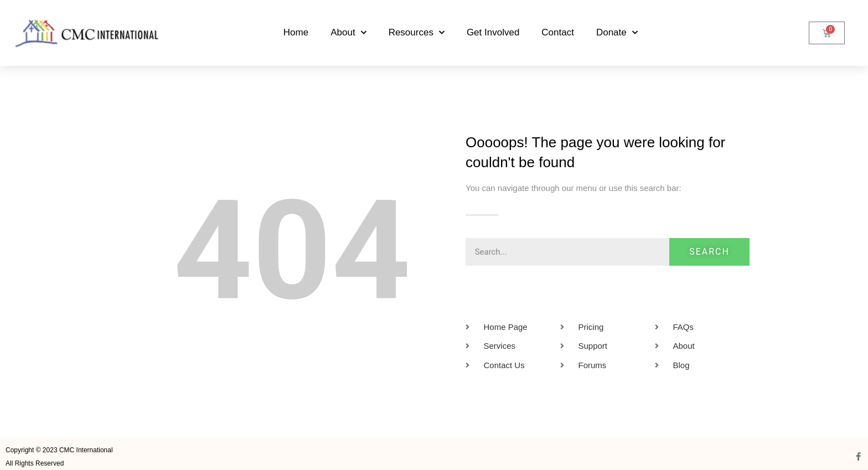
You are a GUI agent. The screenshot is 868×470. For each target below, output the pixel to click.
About (348, 33)
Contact (558, 32)
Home (296, 32)
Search (709, 252)
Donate (617, 33)
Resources (417, 33)
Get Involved (493, 32)
